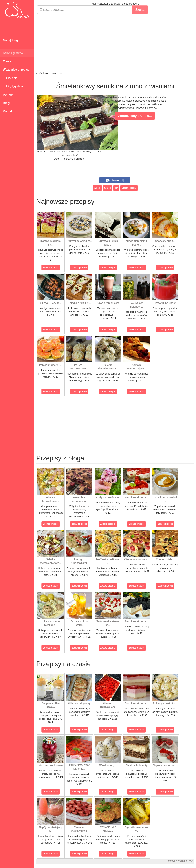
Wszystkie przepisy (16, 70)
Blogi (7, 103)
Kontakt (8, 111)
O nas (7, 61)
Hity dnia (10, 78)
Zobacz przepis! (51, 267)
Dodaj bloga (11, 41)
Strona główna (13, 53)
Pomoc (8, 95)
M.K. (192, 861)
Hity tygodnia (13, 86)
